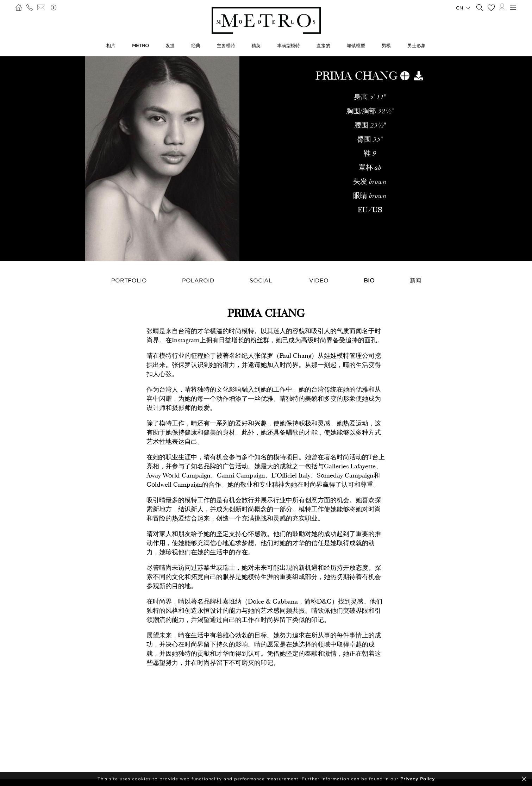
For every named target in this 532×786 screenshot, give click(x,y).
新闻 (415, 280)
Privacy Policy (418, 779)
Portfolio (129, 280)
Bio (369, 280)
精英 (256, 45)
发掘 (170, 45)
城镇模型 (356, 45)
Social (261, 280)
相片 (111, 45)
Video (319, 280)
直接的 (323, 45)
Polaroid (198, 280)
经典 (196, 45)
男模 (386, 45)
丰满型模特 (289, 45)
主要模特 (226, 45)
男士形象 (417, 45)
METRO (140, 45)
